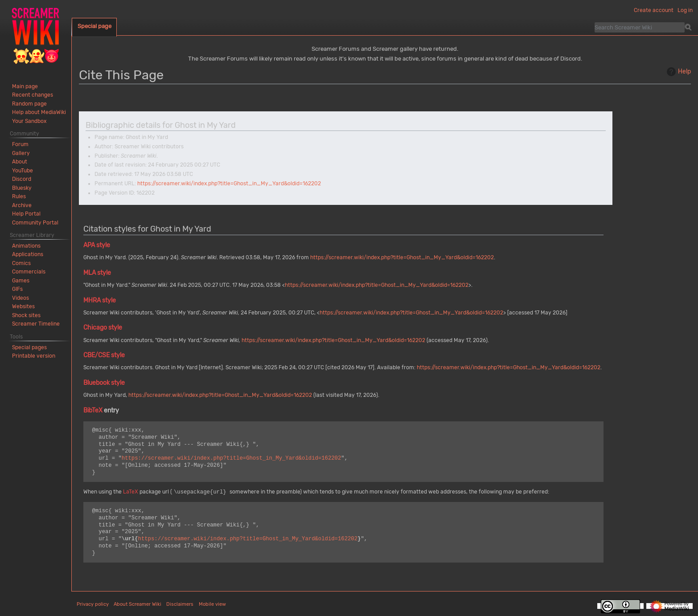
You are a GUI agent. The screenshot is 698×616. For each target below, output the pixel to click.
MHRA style (100, 300)
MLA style (97, 273)
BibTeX (93, 410)
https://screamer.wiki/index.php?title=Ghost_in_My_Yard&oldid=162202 (229, 184)
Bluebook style (104, 383)
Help (678, 72)
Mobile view (212, 604)
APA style (97, 245)
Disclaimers (180, 604)
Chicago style (103, 328)
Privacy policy (93, 604)
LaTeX (131, 492)
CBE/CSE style (104, 355)
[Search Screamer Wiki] (640, 27)
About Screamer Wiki (138, 604)
